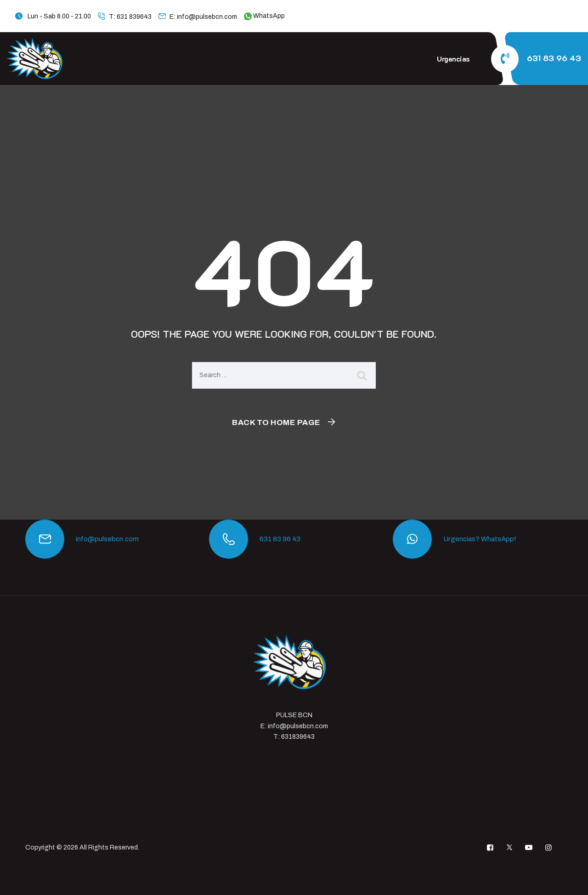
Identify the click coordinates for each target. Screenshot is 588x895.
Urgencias (453, 59)
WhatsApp (264, 16)
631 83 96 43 (554, 58)
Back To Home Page (276, 422)
